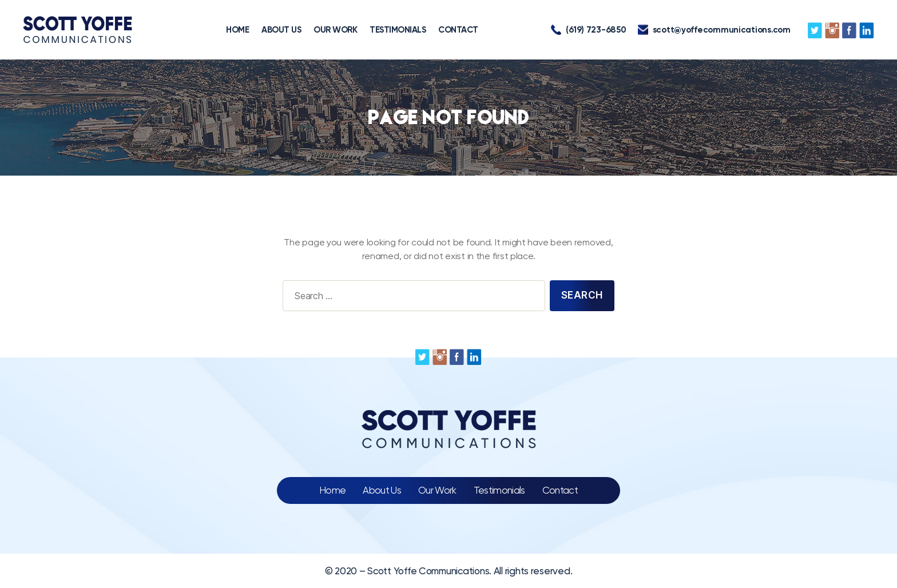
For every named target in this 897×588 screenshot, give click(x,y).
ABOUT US (281, 30)
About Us (382, 490)
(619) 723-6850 (588, 30)
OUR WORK (335, 30)
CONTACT (458, 30)
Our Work (437, 490)
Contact (560, 490)
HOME (237, 30)
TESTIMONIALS (398, 30)
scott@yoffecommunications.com (714, 30)
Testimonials (499, 490)
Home (332, 490)
